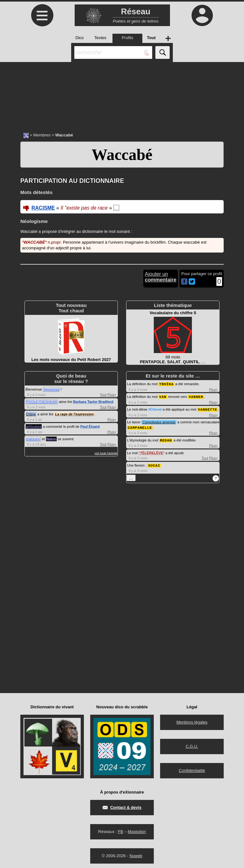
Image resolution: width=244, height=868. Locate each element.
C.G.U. (192, 744)
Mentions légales (192, 720)
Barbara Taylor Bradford (93, 402)
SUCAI (154, 464)
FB (121, 830)
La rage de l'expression (74, 414)
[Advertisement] (122, 94)
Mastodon (137, 830)
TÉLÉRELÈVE (152, 451)
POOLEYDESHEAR (42, 402)
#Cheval (155, 409)
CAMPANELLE (140, 426)
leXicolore (34, 427)
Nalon (51, 439)
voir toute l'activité (106, 453)
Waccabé (122, 155)
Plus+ (112, 395)
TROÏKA (166, 384)
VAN (163, 396)
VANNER (196, 396)
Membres (42, 135)
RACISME (43, 208)
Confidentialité (192, 769)
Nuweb (136, 854)
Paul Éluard (90, 427)
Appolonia (51, 389)
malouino (33, 439)
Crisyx (31, 414)
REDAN (166, 439)
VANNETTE (208, 409)
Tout (103, 395)
